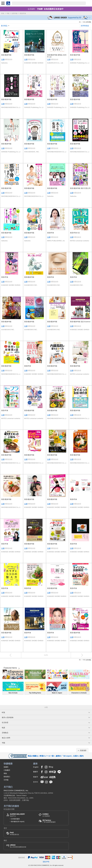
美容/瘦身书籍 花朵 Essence (80, 322)
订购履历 (7, 770)
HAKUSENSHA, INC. (32, 152)
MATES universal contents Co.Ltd (80, 241)
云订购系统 (46, 815)
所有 (3, 13)
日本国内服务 (15, 819)
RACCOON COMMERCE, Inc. (16, 790)
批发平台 (17, 815)
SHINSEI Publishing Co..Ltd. (80, 63)
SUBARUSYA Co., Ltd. (55, 63)
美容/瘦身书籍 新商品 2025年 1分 (57, 56)
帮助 (5, 773)
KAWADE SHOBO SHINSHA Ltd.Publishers (35, 63)
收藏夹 (6, 767)
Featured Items (10, 668)
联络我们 (7, 777)
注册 (3, 59)
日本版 (6, 780)
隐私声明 (46, 862)
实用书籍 (14, 13)
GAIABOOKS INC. (31, 285)
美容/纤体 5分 (75, 233)
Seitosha (4, 63)
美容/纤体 (51, 233)
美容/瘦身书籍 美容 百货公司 (80, 188)
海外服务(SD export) (18, 822)
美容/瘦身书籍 (6, 55)
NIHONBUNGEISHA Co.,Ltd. (12, 107)
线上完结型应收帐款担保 (18, 846)
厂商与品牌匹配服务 (49, 821)
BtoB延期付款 (14, 833)
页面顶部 (83, 750)
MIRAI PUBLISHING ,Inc (56, 241)
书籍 (8, 13)
